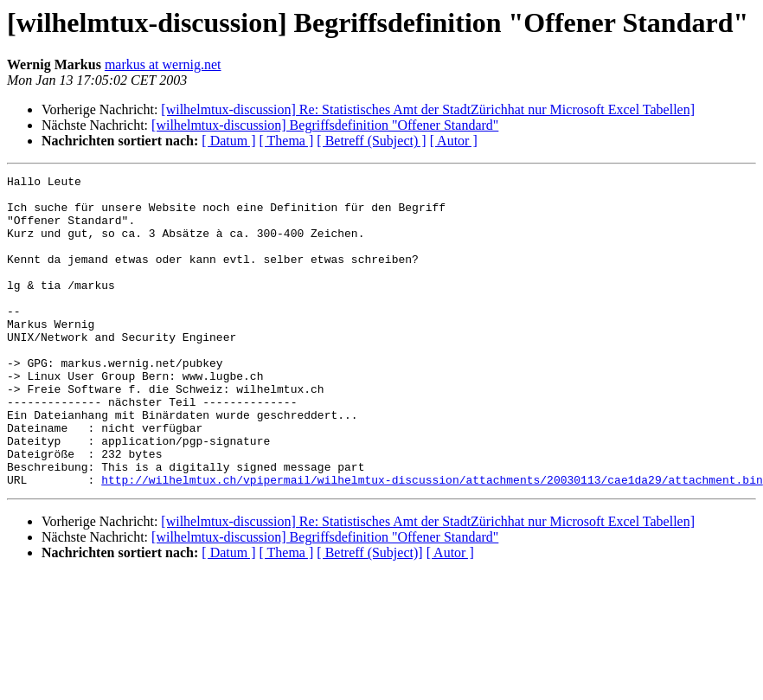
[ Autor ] (454, 141)
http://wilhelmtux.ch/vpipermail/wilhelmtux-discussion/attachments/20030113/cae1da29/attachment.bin (432, 542)
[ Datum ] (228, 141)
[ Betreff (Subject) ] (371, 141)
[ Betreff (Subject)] (369, 615)
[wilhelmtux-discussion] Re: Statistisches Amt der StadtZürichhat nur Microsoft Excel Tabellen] (428, 109)
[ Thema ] (287, 141)
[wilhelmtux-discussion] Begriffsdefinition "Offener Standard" (325, 125)
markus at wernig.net (163, 64)
